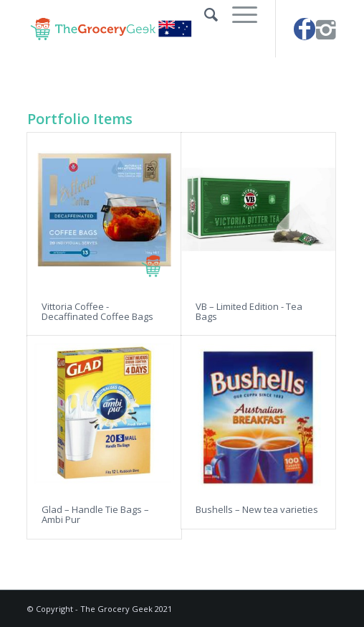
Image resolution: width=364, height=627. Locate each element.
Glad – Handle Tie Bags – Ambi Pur (95, 514)
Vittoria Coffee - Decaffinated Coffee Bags (97, 311)
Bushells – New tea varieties (257, 509)
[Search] (204, 14)
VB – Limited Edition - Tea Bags (249, 311)
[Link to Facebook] (305, 29)
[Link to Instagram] (326, 29)
